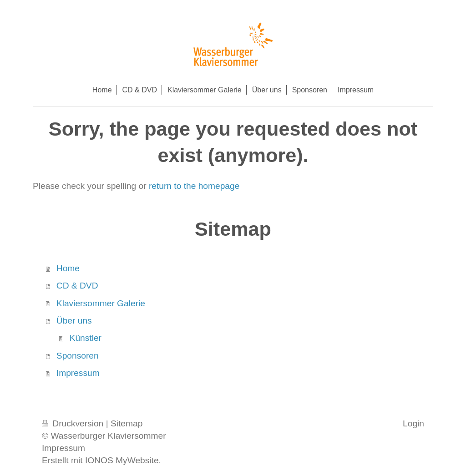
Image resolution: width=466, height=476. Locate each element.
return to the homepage (194, 186)
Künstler (86, 338)
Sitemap (127, 423)
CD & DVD (77, 286)
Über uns (74, 321)
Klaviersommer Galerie (101, 303)
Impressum (78, 373)
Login (413, 423)
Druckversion (74, 423)
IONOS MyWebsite (122, 460)
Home (68, 268)
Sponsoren (78, 356)
